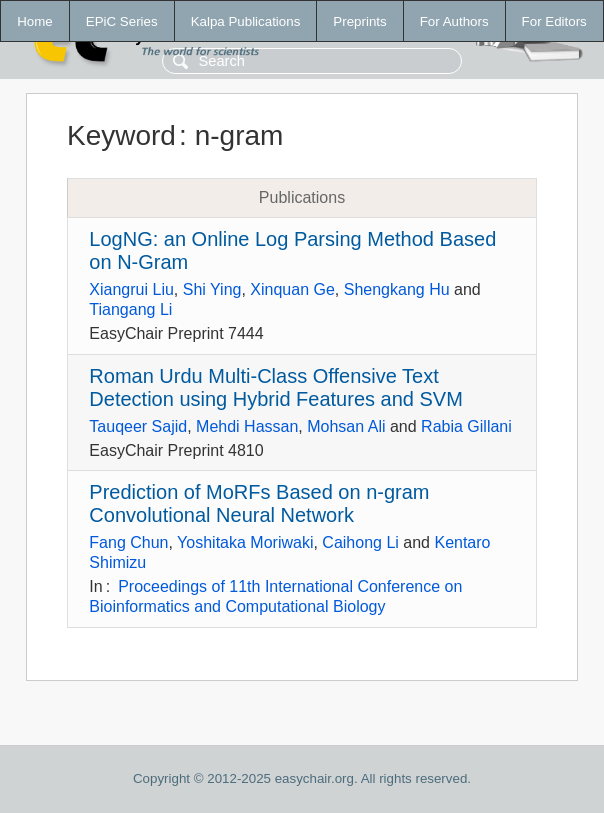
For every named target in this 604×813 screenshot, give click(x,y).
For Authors (454, 21)
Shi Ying (212, 289)
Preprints (359, 21)
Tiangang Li (130, 309)
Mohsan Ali (346, 426)
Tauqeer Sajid (138, 426)
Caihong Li (360, 542)
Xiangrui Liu (131, 289)
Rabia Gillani (466, 426)
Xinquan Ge (292, 289)
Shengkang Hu (397, 289)
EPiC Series (122, 21)
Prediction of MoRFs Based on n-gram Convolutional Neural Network (259, 503)
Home (35, 21)
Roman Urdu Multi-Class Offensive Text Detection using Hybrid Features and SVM (276, 387)
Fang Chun (128, 542)
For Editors (554, 21)
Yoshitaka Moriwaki (245, 542)
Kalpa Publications (246, 21)
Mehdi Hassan (247, 426)
